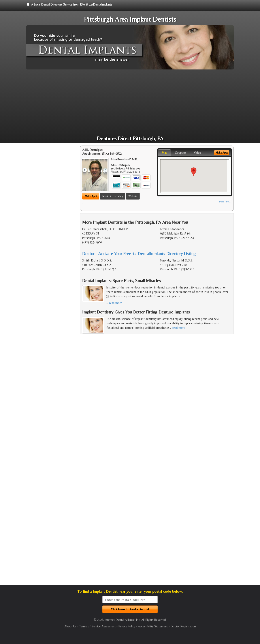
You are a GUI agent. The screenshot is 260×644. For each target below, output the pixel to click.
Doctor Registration (183, 626)
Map (164, 153)
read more (116, 303)
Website (133, 196)
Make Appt (91, 196)
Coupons (181, 153)
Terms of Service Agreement (98, 626)
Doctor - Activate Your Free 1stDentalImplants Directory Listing (139, 253)
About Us (71, 626)
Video (197, 153)
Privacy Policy (127, 626)
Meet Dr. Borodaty (113, 196)
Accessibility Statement (153, 626)
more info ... (225, 202)
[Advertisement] (130, 103)
